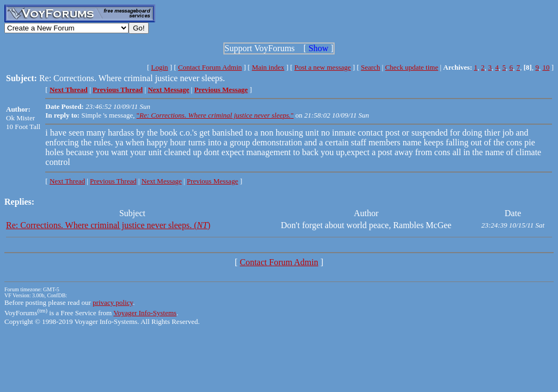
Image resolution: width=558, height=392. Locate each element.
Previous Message (213, 181)
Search (370, 67)
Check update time (412, 67)
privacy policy (113, 302)
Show (318, 48)
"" (215, 115)
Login (159, 67)
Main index (268, 67)
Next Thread (67, 181)
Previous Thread (113, 181)
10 (546, 67)
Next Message (162, 181)
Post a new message (323, 67)
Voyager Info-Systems (145, 313)
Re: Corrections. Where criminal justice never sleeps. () (108, 225)
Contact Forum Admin (210, 67)
